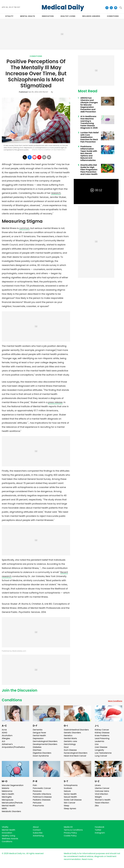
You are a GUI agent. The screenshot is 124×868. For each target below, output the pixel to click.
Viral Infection (101, 794)
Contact (37, 830)
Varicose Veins (102, 791)
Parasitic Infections (42, 794)
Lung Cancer (101, 756)
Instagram (100, 833)
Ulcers (98, 785)
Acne (4, 730)
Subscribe (38, 833)
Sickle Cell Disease (73, 800)
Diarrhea (37, 750)
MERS (4, 808)
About (36, 827)
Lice (97, 744)
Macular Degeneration (13, 785)
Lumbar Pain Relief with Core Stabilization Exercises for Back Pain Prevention (89, 137)
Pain (35, 785)
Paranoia (37, 791)
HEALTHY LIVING (68, 16)
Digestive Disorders (42, 753)
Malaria (5, 788)
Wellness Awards (91, 16)
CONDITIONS (113, 16)
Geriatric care (70, 741)
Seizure (67, 791)
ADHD (4, 733)
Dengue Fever (39, 733)
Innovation (7, 833)
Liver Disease (101, 747)
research (56, 193)
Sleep (66, 806)
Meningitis (7, 797)
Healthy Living (8, 836)
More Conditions (115, 701)
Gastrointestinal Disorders (76, 730)
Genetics (68, 736)
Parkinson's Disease (42, 797)
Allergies (6, 738)
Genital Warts (70, 738)
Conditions (36, 56)
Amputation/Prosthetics (13, 747)
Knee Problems (102, 736)
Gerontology (70, 744)
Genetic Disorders (72, 733)
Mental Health (9, 806)
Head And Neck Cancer (75, 756)
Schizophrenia (71, 785)
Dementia (38, 730)
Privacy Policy (70, 833)
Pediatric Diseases (42, 800)
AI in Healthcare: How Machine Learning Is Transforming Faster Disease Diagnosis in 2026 (89, 122)
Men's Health (8, 794)
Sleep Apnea (70, 808)
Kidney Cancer (102, 730)
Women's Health (103, 800)
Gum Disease (70, 750)
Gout (66, 747)
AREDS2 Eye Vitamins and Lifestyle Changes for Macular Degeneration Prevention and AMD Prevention (89, 105)
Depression (38, 738)
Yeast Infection (102, 803)
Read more (87, 859)
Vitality (5, 827)
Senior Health (70, 794)
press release (55, 402)
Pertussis (37, 803)
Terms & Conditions (73, 830)
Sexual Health (70, 797)
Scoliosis (68, 788)
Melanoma (7, 791)
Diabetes (37, 747)
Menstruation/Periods (12, 803)
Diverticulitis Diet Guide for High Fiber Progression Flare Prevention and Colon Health (89, 170)
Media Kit (68, 827)
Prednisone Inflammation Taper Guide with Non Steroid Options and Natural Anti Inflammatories (89, 153)
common (24, 228)
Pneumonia (38, 806)
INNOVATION (48, 16)
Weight (98, 797)
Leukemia (99, 741)
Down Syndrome (41, 756)
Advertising (38, 836)
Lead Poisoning (102, 738)
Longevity (99, 750)
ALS (3, 741)
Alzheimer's (7, 744)
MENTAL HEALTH (28, 16)
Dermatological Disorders (45, 741)
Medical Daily (63, 7)
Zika (97, 806)
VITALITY (9, 16)
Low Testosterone (103, 753)
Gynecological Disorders (76, 753)
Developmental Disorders (45, 744)
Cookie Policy (70, 836)
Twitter (98, 830)
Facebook (100, 827)
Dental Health (39, 736)
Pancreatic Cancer (42, 788)
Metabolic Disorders (11, 811)
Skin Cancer (70, 803)
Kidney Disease (102, 733)
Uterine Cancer (102, 788)
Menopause (8, 800)
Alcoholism (7, 736)
